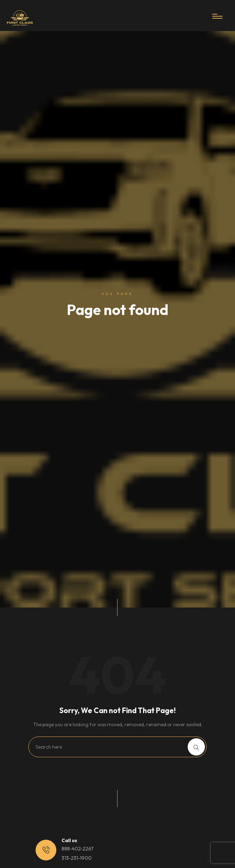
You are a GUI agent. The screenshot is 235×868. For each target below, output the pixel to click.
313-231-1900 (77, 858)
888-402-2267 (77, 849)
